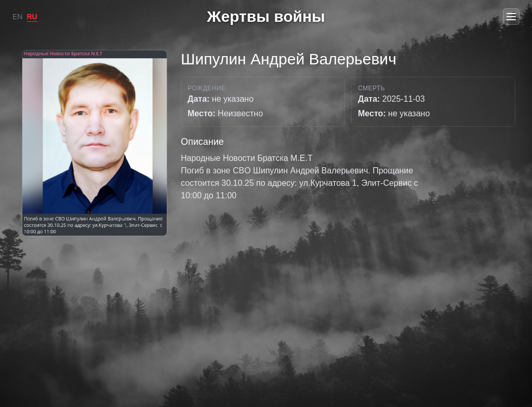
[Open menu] (511, 17)
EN (17, 17)
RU (32, 17)
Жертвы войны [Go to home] (266, 16)
